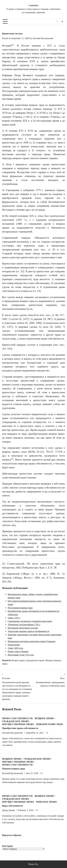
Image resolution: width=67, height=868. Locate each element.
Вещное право (18, 660)
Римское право (47, 802)
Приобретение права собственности (20, 728)
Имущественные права (18, 724)
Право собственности (17, 718)
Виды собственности (12, 806)
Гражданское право (35, 660)
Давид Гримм (8, 810)
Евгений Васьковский (43, 38)
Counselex (33, 5)
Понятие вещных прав (14, 769)
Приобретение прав (49, 724)
